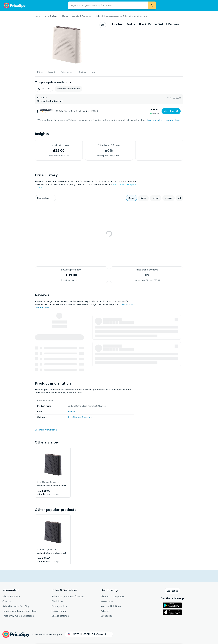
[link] (53, 472)
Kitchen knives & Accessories (108, 16)
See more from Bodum (46, 430)
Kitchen (65, 16)
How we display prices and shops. (163, 120)
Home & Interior (51, 16)
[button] (44, 89)
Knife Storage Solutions (136, 16)
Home (38, 16)
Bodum (71, 411)
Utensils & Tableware (82, 16)
